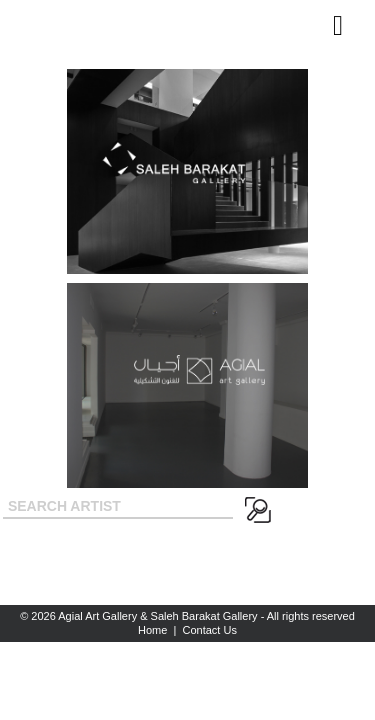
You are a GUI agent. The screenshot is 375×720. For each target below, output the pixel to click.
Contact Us (210, 630)
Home (152, 630)
